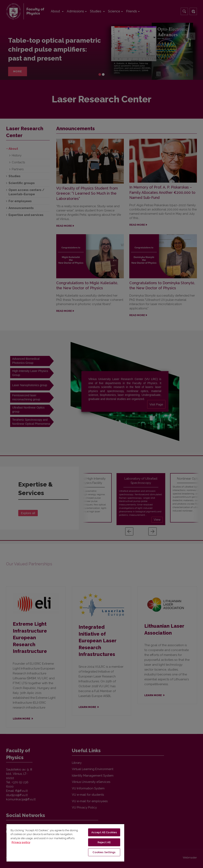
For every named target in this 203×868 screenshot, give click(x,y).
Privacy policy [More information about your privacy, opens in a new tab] (21, 842)
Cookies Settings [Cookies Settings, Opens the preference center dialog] (104, 852)
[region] (65, 843)
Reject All (104, 842)
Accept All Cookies (104, 832)
